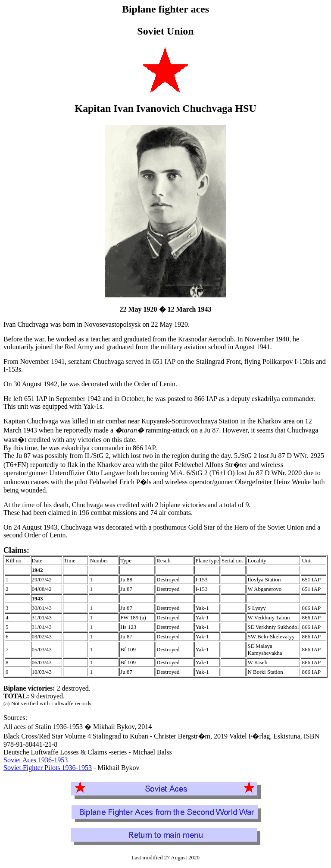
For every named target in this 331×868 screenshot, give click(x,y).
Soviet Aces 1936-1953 (36, 760)
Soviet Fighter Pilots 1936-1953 (48, 768)
